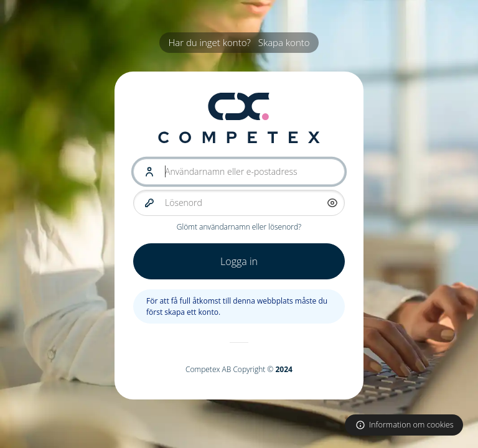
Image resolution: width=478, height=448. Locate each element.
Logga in (239, 261)
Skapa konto (284, 42)
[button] (332, 203)
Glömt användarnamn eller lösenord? (239, 227)
